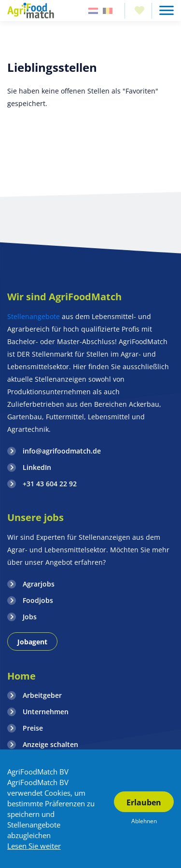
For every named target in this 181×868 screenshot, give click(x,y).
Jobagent (32, 642)
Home (21, 676)
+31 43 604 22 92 (50, 484)
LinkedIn (37, 467)
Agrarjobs (39, 584)
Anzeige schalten (50, 744)
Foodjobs (38, 600)
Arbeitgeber (42, 695)
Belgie (108, 11)
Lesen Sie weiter (34, 846)
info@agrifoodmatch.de (62, 451)
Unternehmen (46, 712)
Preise (33, 728)
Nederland (93, 11)
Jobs (30, 617)
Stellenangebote (35, 316)
